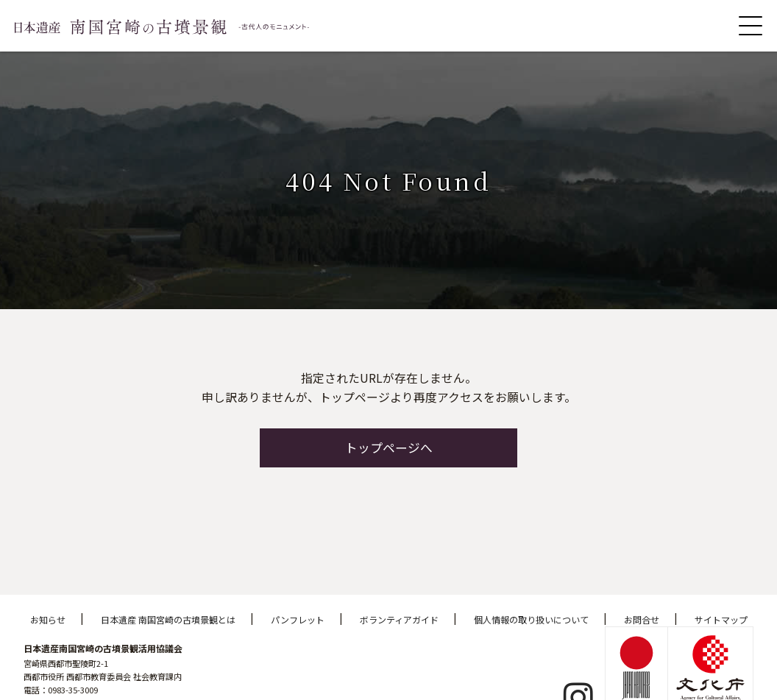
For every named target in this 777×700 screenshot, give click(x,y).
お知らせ (48, 619)
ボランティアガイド (399, 619)
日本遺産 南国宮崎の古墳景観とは (168, 619)
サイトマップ (721, 619)
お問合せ (642, 619)
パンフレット (298, 619)
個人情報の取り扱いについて (531, 619)
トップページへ (389, 448)
